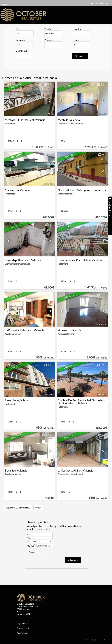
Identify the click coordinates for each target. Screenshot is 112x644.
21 (100, 295)
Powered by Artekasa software (97, 640)
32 (100, 365)
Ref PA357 (49, 184)
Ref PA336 (102, 325)
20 (47, 155)
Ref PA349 (102, 254)
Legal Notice (22, 623)
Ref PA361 (102, 114)
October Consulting (25, 604)
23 (47, 85)
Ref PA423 (49, 114)
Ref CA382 (49, 465)
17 (47, 295)
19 (47, 435)
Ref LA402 (49, 395)
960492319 (23, 615)
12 (100, 85)
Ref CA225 (49, 325)
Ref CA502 (102, 395)
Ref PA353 (49, 254)
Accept (38, 552)
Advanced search (24, 62)
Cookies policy (23, 633)
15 (100, 225)
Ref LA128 (102, 465)
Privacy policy (41, 552)
